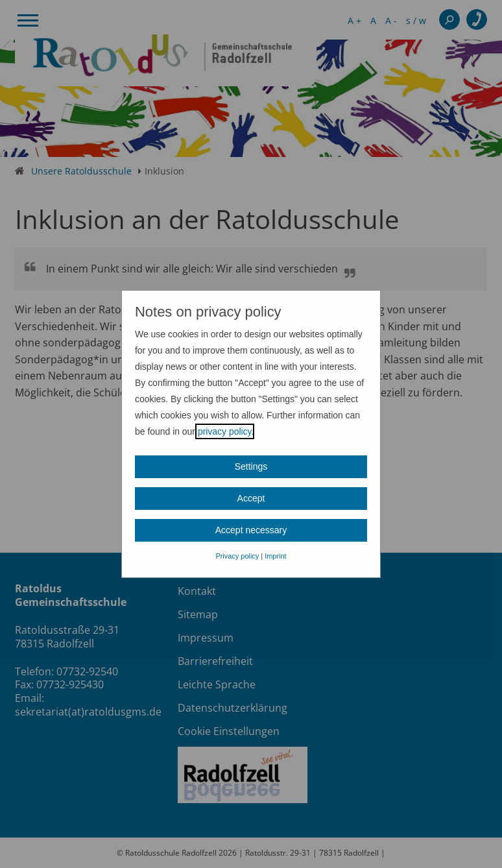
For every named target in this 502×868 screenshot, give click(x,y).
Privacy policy (237, 556)
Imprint (275, 556)
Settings (251, 466)
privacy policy (225, 431)
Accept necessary (251, 530)
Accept (251, 498)
